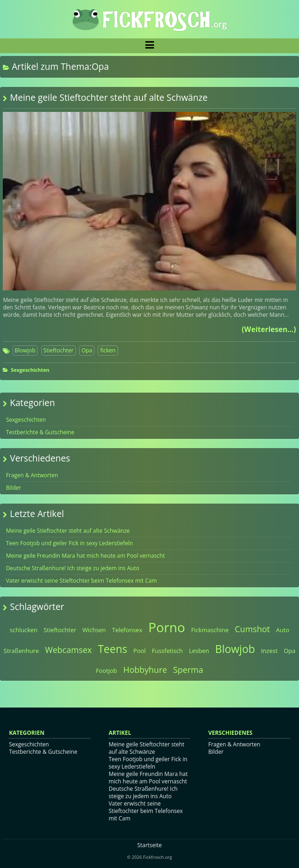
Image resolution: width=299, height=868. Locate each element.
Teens (112, 649)
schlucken (24, 630)
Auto (283, 630)
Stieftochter (59, 350)
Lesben (199, 651)
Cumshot (252, 629)
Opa (87, 350)
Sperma (188, 670)
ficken (108, 350)
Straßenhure (21, 651)
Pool (140, 651)
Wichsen (94, 630)
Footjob (106, 671)
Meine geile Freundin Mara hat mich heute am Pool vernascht (85, 556)
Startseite (149, 845)
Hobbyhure (145, 670)
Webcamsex (68, 650)
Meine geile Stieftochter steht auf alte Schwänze (109, 97)
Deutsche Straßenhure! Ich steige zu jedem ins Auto (73, 568)
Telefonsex (127, 630)
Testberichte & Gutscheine (40, 432)
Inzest (269, 651)
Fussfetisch (167, 651)
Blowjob (25, 350)
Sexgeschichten (30, 370)
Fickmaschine (210, 630)
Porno (167, 627)
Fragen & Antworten (32, 475)
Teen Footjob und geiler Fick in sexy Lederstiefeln (69, 543)
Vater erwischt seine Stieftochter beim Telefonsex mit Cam (81, 581)
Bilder (14, 488)
